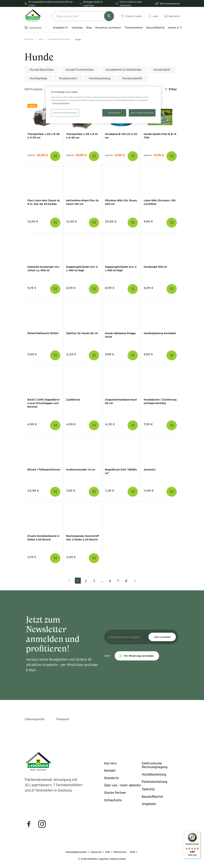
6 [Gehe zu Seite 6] (110, 581)
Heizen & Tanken (178, 28)
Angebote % (61, 28)
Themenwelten (134, 28)
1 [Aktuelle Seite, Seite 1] (78, 581)
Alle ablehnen (114, 113)
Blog (89, 28)
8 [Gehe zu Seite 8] (126, 581)
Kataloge (77, 28)
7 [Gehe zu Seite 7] (118, 581)
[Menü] (198, 833)
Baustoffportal (155, 28)
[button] (137, 656)
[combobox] (83, 16)
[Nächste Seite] (135, 581)
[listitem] (110, 763)
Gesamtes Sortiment (108, 28)
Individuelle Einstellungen (65, 113)
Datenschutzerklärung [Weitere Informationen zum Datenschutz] (61, 103)
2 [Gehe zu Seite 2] (86, 581)
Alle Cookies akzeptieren (142, 113)
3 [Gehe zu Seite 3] (94, 581)
